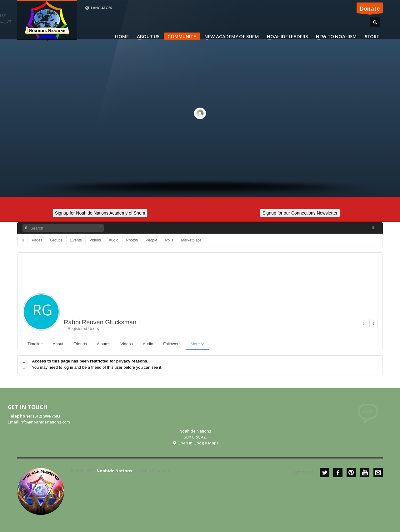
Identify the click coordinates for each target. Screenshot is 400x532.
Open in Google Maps (195, 443)
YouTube (365, 473)
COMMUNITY (182, 36)
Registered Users (81, 329)
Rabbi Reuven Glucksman (100, 322)
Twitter (324, 473)
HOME (122, 37)
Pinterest (351, 473)
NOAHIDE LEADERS (285, 37)
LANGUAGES (99, 8)
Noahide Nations (114, 471)
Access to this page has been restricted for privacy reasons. (90, 361)
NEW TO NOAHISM (334, 37)
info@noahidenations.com (45, 422)
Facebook (338, 473)
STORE (372, 37)
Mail (378, 473)
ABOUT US (146, 37)
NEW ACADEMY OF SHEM (230, 37)
